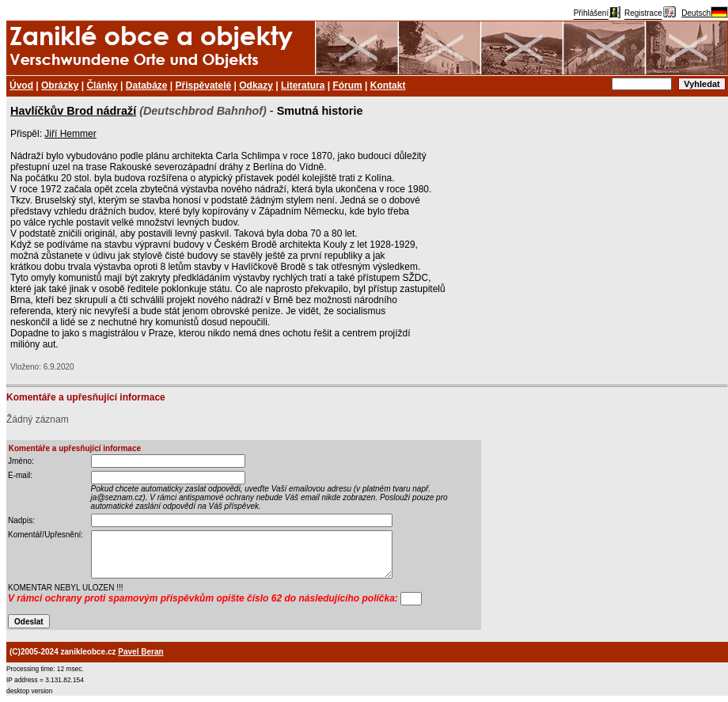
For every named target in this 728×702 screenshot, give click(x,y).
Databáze (147, 85)
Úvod (21, 85)
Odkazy (256, 85)
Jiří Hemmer (70, 134)
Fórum (347, 85)
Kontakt (388, 85)
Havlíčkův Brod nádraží (73, 111)
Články (102, 85)
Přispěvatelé (204, 85)
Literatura (303, 85)
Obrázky (60, 85)
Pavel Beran (140, 652)
